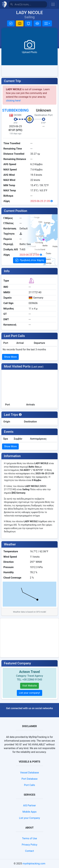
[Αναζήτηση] (31, 4)
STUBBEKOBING (15, 110)
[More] (47, 23)
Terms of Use (29, 838)
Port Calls (29, 785)
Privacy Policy (29, 845)
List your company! (29, 693)
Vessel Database (29, 773)
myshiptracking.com (34, 864)
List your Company (29, 818)
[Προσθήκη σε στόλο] (37, 23)
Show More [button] (10, 357)
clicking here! (13, 101)
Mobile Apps (29, 812)
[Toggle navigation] (53, 4)
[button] (11, 23)
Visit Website (29, 686)
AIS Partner (29, 805)
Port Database (30, 779)
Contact (30, 851)
